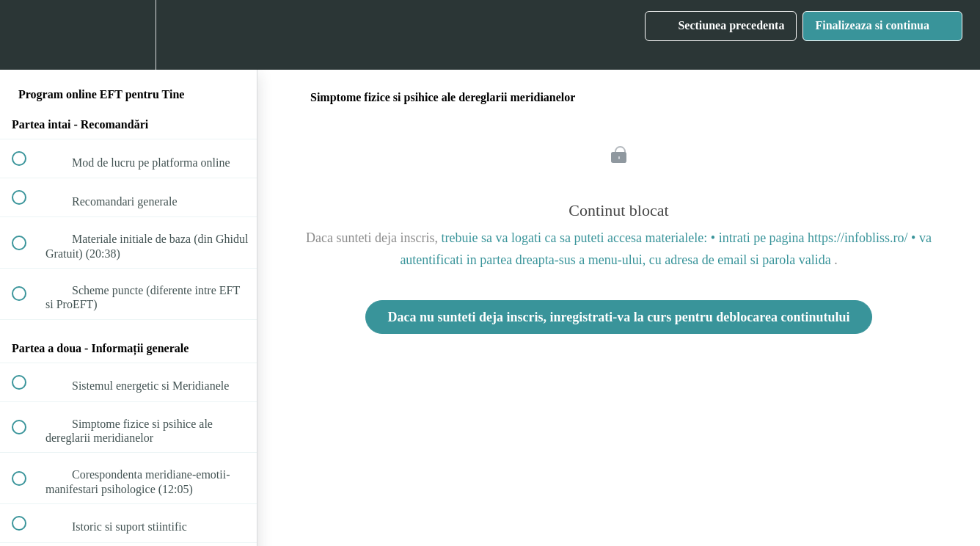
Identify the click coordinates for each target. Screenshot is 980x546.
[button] (27, 35)
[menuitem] (128, 35)
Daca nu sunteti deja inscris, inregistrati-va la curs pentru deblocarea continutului (619, 317)
